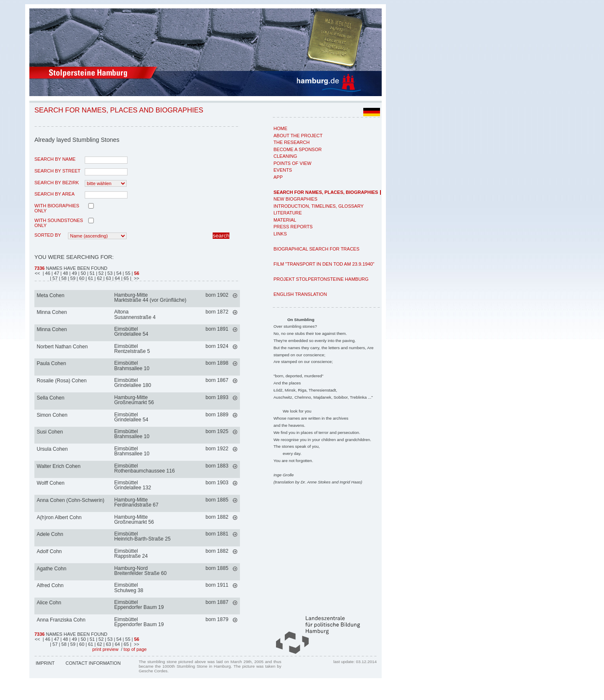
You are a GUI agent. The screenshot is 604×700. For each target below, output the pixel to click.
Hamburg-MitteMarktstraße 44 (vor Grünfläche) (150, 298)
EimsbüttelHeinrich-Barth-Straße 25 (142, 536)
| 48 (65, 273)
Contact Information (93, 663)
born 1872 (217, 312)
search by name (55, 159)
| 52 (100, 273)
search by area (55, 194)
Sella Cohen (51, 398)
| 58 (63, 278)
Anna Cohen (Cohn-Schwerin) (71, 500)
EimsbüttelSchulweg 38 (129, 588)
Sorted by (48, 235)
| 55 (127, 273)
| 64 (117, 278)
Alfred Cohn (50, 585)
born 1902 (217, 295)
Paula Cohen (52, 363)
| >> (135, 278)
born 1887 (217, 602)
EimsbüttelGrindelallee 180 (133, 383)
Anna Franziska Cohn (61, 620)
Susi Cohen (50, 432)
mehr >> (235, 296)
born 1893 (217, 397)
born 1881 (217, 534)
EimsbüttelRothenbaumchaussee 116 (144, 468)
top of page (135, 649)
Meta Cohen (51, 295)
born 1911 (217, 585)
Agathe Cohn (52, 569)
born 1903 (217, 483)
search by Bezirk (57, 183)
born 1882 (217, 517)
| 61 (90, 278)
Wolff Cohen (51, 483)
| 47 (56, 273)
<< (38, 273)
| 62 (99, 278)
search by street (57, 171)
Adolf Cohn (49, 551)
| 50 (83, 273)
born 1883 (217, 466)
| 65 (126, 278)
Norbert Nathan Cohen (62, 347)
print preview (105, 649)
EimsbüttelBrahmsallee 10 (132, 366)
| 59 (72, 278)
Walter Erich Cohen (59, 466)
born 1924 (217, 346)
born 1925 (217, 431)
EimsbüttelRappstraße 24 (131, 554)
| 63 (108, 278)
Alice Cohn (49, 603)
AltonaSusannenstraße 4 (135, 314)
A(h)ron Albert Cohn (59, 517)
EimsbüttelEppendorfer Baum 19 (139, 605)
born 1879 (217, 619)
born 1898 (217, 363)
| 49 (74, 273)
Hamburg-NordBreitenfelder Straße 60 (140, 571)
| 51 (92, 273)
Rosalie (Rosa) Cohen (62, 381)
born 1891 (217, 329)
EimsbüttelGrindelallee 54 (131, 332)
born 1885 (217, 500)
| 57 (54, 278)
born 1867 (217, 380)
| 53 (109, 273)
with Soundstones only (59, 223)
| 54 (118, 273)
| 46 (47, 273)
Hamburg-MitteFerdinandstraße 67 (136, 502)
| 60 (81, 278)
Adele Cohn (50, 534)
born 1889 (217, 415)
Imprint (45, 663)
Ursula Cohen (52, 449)
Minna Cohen (52, 312)
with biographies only (57, 208)
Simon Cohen (52, 415)
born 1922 (217, 449)
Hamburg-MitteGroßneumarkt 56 (134, 400)
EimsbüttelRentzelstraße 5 (132, 349)
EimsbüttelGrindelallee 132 (133, 485)
